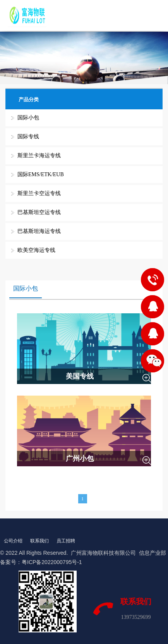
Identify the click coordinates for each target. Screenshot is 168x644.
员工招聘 (66, 541)
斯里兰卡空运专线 (39, 193)
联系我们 (39, 541)
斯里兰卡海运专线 (39, 155)
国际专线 (28, 137)
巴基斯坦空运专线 (39, 212)
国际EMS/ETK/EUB (41, 174)
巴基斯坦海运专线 (39, 231)
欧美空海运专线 (36, 250)
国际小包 (28, 118)
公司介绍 (13, 541)
